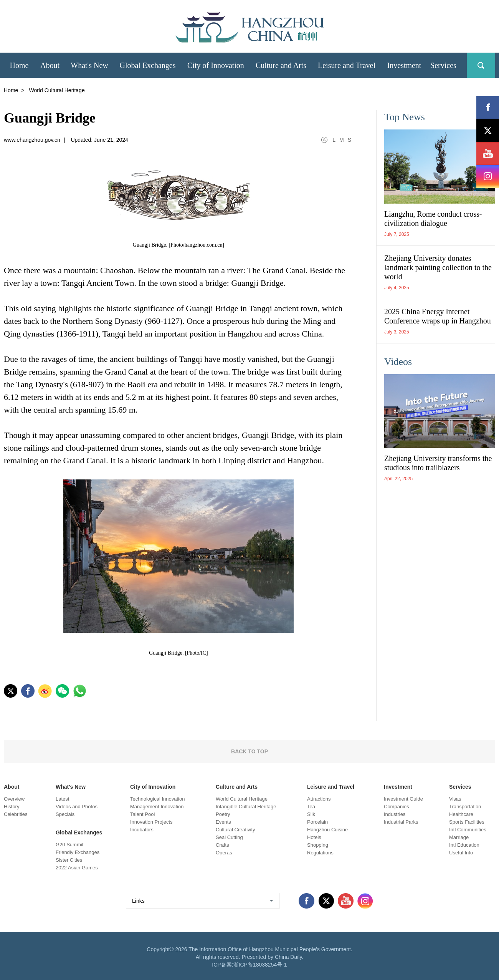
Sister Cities (69, 860)
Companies (397, 807)
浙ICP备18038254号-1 (260, 965)
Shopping (318, 845)
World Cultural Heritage (242, 799)
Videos (398, 362)
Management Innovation (157, 807)
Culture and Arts (237, 787)
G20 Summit (69, 845)
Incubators (142, 830)
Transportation (465, 807)
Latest (62, 799)
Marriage (459, 837)
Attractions (319, 799)
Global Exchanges (79, 832)
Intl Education (464, 845)
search (481, 65)
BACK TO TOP (249, 751)
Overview (14, 799)
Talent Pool (142, 814)
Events (223, 822)
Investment (398, 787)
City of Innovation (153, 787)
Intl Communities (468, 830)
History (12, 807)
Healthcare (461, 814)
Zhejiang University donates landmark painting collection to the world (438, 267)
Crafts (222, 845)
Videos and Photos (77, 807)
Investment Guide (403, 799)
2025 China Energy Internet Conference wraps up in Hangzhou (438, 316)
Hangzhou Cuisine (327, 830)
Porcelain (317, 822)
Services (460, 787)
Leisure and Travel (331, 787)
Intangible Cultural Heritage (246, 807)
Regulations (320, 853)
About (12, 787)
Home (11, 90)
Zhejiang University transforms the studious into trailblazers (438, 463)
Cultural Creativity (235, 830)
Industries (395, 814)
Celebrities (16, 814)
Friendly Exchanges (78, 852)
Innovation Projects (151, 822)
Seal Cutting (229, 837)
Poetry (223, 814)
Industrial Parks (401, 822)
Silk (311, 814)
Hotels (314, 837)
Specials (65, 814)
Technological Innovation (157, 799)
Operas (224, 853)
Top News (405, 117)
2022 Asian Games (77, 868)
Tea (311, 807)
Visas (455, 799)
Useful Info (461, 853)
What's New (71, 787)
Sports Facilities (467, 822)
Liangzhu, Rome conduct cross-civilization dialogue (433, 219)
